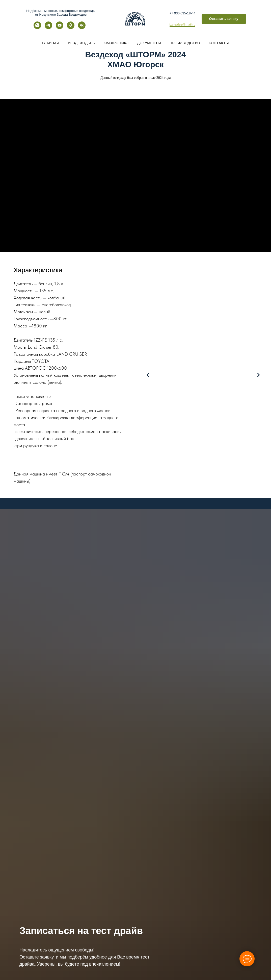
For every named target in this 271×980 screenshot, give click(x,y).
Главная (51, 43)
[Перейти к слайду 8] (213, 490)
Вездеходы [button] (80, 43)
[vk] (82, 28)
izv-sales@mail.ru (183, 24)
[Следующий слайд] (258, 375)
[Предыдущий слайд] (148, 375)
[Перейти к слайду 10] (224, 490)
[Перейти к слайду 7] (208, 490)
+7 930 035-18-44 (182, 13)
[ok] (71, 28)
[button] (224, 19)
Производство (185, 43)
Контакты (219, 43)
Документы (149, 43)
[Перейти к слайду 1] (178, 490)
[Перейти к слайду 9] (219, 490)
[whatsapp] (37, 28)
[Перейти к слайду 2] (183, 490)
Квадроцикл (116, 43)
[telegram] (48, 28)
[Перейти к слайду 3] (188, 490)
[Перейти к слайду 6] (203, 490)
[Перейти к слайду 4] (193, 490)
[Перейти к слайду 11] (229, 490)
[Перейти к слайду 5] (198, 490)
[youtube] (60, 28)
